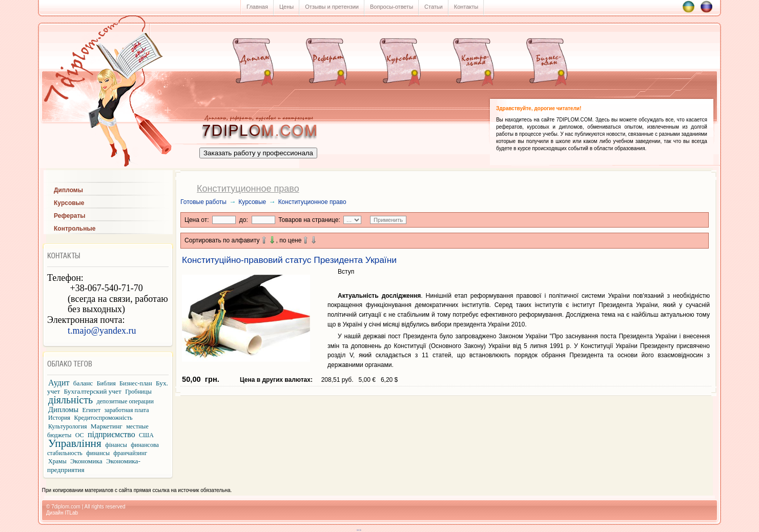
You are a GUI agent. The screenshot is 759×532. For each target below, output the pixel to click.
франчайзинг (130, 453)
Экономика (86, 461)
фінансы (116, 445)
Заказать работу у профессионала (258, 153)
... (382, 528)
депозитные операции (125, 401)
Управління (75, 443)
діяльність (70, 400)
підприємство (111, 434)
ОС (80, 435)
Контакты (466, 7)
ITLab (71, 513)
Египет (92, 410)
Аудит (59, 383)
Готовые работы (203, 202)
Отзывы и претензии (332, 7)
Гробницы (138, 392)
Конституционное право (312, 202)
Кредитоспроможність (103, 418)
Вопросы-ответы (392, 7)
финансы (98, 453)
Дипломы (63, 410)
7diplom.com (66, 507)
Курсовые (252, 202)
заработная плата (127, 410)
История (59, 418)
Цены (286, 7)
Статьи (434, 7)
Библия (106, 383)
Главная (257, 7)
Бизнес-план (136, 383)
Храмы (57, 461)
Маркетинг (107, 426)
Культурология (67, 426)
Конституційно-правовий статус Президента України (289, 260)
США (146, 435)
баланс (83, 383)
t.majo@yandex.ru (102, 331)
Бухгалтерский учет (93, 391)
